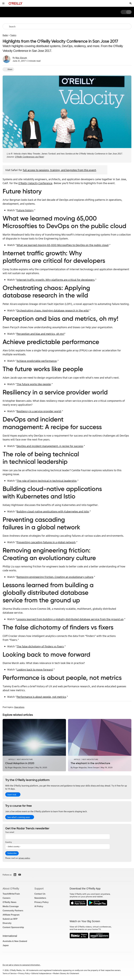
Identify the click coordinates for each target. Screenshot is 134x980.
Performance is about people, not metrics (41, 697)
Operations (19, 707)
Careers (7, 898)
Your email (10, 832)
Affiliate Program (11, 915)
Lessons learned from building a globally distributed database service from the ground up (70, 619)
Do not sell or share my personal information (22, 965)
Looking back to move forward (35, 669)
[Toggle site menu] (3, 3)
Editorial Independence (41, 973)
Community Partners (13, 911)
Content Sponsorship (13, 927)
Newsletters (40, 898)
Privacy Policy (42, 902)
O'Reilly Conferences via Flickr (29, 157)
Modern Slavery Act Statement (66, 973)
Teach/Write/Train (11, 894)
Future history (25, 210)
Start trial (12, 794)
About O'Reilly (11, 889)
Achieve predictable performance (37, 361)
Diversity (7, 923)
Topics (13, 35)
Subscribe (12, 853)
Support (39, 889)
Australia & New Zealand (15, 941)
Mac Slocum (21, 58)
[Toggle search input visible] (131, 3)
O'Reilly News (9, 902)
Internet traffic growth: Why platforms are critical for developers (56, 280)
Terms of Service (10, 973)
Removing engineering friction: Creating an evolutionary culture (55, 577)
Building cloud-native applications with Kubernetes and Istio (53, 511)
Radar (5, 35)
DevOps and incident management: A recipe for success (50, 446)
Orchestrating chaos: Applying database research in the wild (53, 310)
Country (9, 842)
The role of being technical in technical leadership (47, 481)
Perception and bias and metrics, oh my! (40, 334)
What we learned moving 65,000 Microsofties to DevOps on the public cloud (63, 245)
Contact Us (40, 894)
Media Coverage (11, 906)
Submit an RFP (10, 919)
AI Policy (39, 906)
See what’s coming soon (19, 817)
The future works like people (34, 384)
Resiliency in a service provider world (39, 411)
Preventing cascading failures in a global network (46, 542)
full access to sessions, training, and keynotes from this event (59, 170)
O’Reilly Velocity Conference (35, 183)
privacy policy (24, 858)
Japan (6, 945)
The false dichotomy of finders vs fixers (40, 646)
